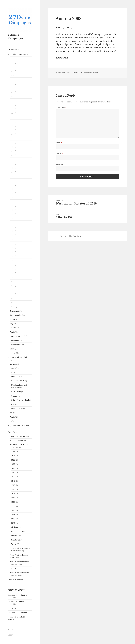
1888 (11, 164)
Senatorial (14, 328)
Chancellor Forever (17, 436)
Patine (77, 73)
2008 (11, 290)
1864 (11, 138)
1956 (11, 235)
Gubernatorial (15, 315)
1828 (11, 101)
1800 (11, 71)
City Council (14, 340)
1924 (11, 202)
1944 (11, 223)
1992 (11, 273)
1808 (11, 80)
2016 (11, 298)
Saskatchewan (17, 409)
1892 (11, 168)
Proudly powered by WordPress (69, 236)
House (12, 319)
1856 (11, 130)
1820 (11, 92)
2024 (11, 307)
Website (59, 165)
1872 (11, 147)
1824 (11, 96)
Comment (61, 108)
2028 (14, 608)
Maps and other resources (18, 425)
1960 (11, 239)
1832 (11, 105)
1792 (11, 63)
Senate (12, 353)
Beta (10, 421)
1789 (13, 451)
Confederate (15, 311)
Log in (10, 635)
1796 (11, 67)
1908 (11, 185)
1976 (11, 256)
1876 (11, 151)
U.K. (11, 413)
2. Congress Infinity (16, 336)
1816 (11, 88)
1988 (11, 269)
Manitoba (15, 377)
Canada (13, 368)
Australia (13, 364)
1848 (11, 122)
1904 (11, 181)
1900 (11, 176)
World (12, 332)
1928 (11, 206)
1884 (11, 159)
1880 (11, 155)
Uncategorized (14, 579)
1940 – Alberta (21, 613)
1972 (11, 252)
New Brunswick (18, 381)
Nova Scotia (16, 392)
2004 (11, 286)
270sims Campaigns (16, 37)
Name (59, 143)
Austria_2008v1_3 (64, 28)
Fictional (15, 527)
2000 (11, 282)
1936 (11, 214)
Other (10, 432)
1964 (11, 244)
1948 (11, 227)
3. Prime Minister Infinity (18, 357)
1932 (11, 210)
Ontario (14, 396)
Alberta (14, 372)
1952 (11, 231)
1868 (11, 143)
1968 (11, 248)
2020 (11, 303)
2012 (11, 294)
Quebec (14, 404)
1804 (11, 75)
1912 (11, 189)
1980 (11, 260)
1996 (11, 277)
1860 (11, 134)
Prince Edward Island (20, 400)
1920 (11, 197)
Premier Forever (16, 441)
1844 (11, 117)
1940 (11, 218)
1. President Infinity (16, 54)
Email (59, 154)
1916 (11, 193)
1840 (11, 113)
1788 (11, 58)
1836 (11, 109)
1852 (11, 126)
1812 (11, 84)
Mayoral (13, 324)
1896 (11, 172)
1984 (11, 265)
